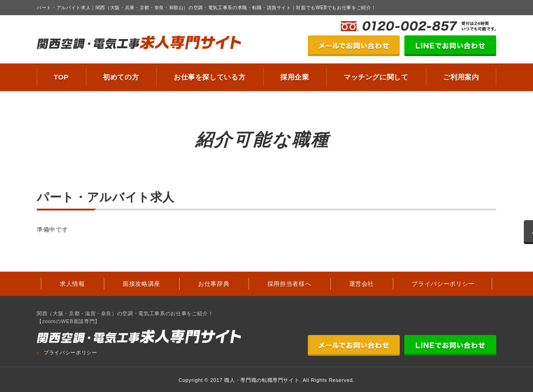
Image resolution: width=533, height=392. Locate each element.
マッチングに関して (376, 77)
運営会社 (362, 284)
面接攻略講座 (142, 284)
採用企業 (295, 77)
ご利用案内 (461, 77)
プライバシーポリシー (443, 284)
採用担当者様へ (289, 284)
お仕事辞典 (214, 284)
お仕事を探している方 (210, 77)
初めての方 (121, 77)
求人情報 (72, 284)
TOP (61, 77)
